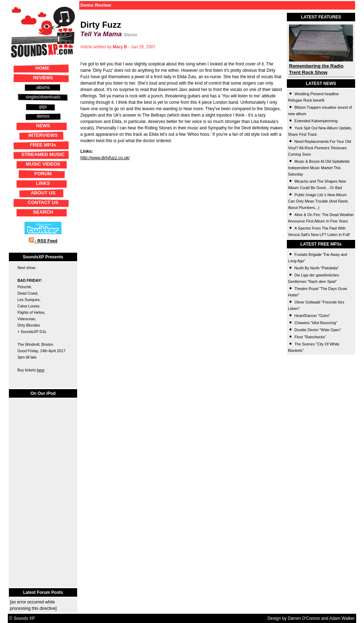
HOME (42, 68)
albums (43, 87)
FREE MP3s (43, 145)
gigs (43, 107)
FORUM (43, 174)
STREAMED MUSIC (43, 154)
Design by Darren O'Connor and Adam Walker (311, 618)
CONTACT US (43, 202)
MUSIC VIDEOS (43, 164)
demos (43, 116)
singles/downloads (43, 97)
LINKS (43, 183)
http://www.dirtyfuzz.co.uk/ (105, 158)
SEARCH (43, 212)
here (40, 370)
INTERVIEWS (43, 135)
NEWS (43, 126)
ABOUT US (43, 193)
